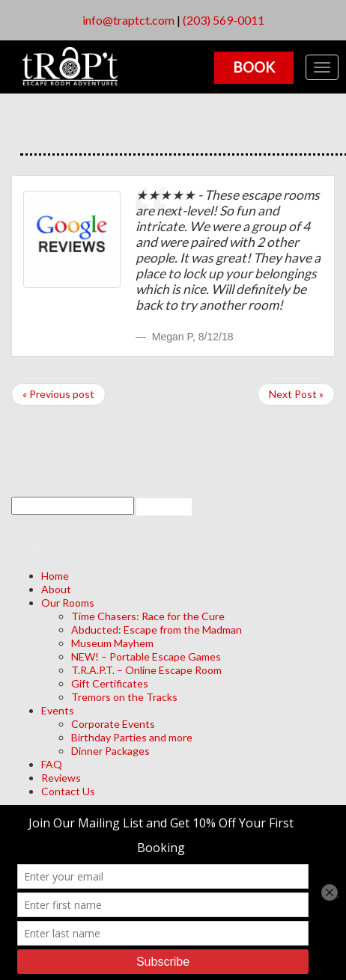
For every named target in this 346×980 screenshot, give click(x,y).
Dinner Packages (110, 751)
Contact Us (68, 791)
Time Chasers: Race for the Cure (148, 616)
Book (254, 67)
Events (58, 710)
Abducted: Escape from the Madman (157, 630)
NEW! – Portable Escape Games (146, 656)
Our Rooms (68, 603)
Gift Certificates (110, 683)
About (56, 589)
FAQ (52, 764)
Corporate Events (113, 724)
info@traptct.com (128, 20)
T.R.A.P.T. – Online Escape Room (146, 670)
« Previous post (58, 394)
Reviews (61, 778)
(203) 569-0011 (224, 20)
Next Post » (296, 394)
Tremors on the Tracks (124, 697)
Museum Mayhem (112, 643)
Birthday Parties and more (132, 737)
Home (55, 576)
